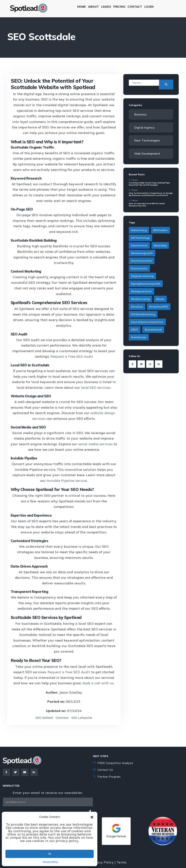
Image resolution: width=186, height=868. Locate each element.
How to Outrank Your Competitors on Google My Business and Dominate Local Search (151, 195)
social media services (96, 444)
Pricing (121, 7)
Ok (50, 854)
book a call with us (98, 683)
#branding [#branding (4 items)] (160, 246)
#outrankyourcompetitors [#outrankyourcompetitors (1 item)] (147, 322)
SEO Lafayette (83, 718)
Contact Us (106, 770)
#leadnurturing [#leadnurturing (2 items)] (140, 299)
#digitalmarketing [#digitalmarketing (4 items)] (142, 276)
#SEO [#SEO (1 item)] (135, 330)
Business (141, 114)
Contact (137, 7)
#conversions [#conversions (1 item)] (139, 269)
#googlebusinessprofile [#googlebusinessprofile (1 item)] (146, 284)
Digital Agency (145, 127)
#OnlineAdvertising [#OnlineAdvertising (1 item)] (143, 315)
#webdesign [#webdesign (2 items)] (139, 338)
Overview (62, 718)
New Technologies (148, 141)
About (95, 7)
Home (83, 7)
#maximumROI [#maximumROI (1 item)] (159, 307)
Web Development (148, 154)
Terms (122, 862)
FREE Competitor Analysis (116, 763)
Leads (108, 7)
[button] (92, 817)
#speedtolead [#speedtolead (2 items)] (153, 330)
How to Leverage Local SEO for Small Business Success (147, 205)
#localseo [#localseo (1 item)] (137, 307)
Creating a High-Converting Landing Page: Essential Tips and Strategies (149, 184)
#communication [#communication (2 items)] (142, 261)
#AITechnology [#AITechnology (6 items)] (140, 238)
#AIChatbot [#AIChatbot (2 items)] (160, 231)
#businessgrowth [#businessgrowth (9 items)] (142, 253)
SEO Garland (44, 718)
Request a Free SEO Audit (72, 356)
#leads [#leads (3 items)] (160, 299)
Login (151, 7)
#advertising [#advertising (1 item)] (139, 231)
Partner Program (109, 777)
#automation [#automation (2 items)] (139, 246)
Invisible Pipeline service (67, 481)
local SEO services (96, 388)
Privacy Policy (51, 862)
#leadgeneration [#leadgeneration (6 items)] (141, 292)
